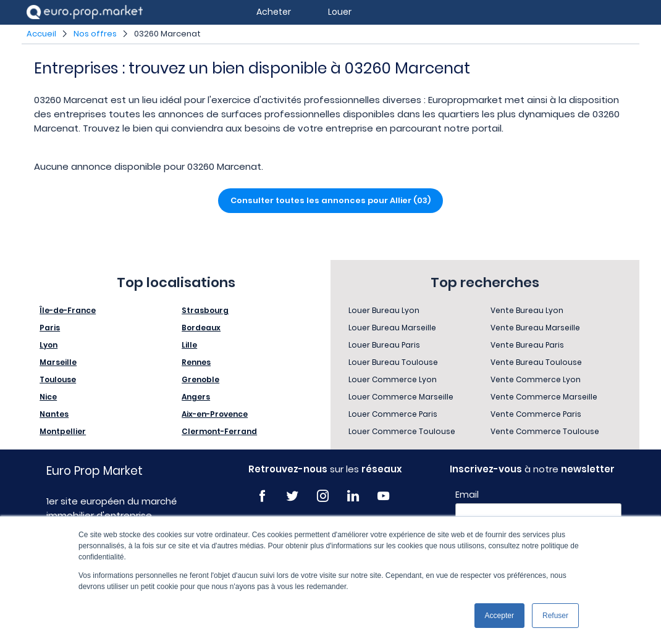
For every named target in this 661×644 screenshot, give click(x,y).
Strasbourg (205, 310)
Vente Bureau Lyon (527, 310)
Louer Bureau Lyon (384, 310)
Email (467, 495)
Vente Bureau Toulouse (536, 362)
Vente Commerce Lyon (536, 379)
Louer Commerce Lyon (393, 379)
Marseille (58, 362)
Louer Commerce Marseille (401, 397)
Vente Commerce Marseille (544, 397)
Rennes (196, 362)
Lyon (48, 345)
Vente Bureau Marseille (535, 328)
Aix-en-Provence (215, 414)
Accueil (41, 34)
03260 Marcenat (167, 34)
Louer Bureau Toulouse (393, 362)
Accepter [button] (499, 616)
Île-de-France (68, 310)
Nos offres (95, 34)
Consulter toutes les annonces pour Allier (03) (330, 200)
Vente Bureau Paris (527, 345)
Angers (196, 397)
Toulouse (58, 379)
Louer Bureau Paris (384, 345)
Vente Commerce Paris (536, 414)
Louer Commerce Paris (393, 414)
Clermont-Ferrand (219, 431)
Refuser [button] (555, 616)
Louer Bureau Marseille (392, 328)
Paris (50, 328)
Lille (189, 345)
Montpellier (63, 431)
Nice (48, 397)
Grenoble (200, 379)
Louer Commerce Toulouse (402, 431)
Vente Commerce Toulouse (545, 431)
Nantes (54, 414)
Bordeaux (201, 328)
